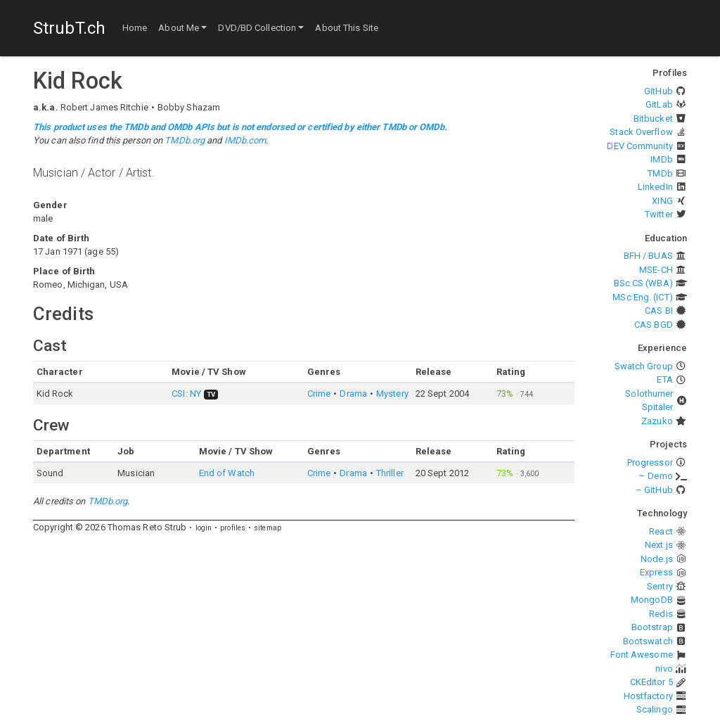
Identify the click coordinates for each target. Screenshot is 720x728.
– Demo (656, 476)
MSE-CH (656, 270)
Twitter (659, 214)
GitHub (658, 91)
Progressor (650, 462)
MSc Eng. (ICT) (642, 297)
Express (656, 572)
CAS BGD (654, 325)
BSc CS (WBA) (643, 283)
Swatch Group (644, 366)
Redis (661, 614)
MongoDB (652, 600)
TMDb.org (185, 140)
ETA (664, 379)
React (661, 531)
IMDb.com (245, 140)
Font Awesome (642, 654)
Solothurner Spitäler (649, 401)
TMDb (660, 173)
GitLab (659, 104)
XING (662, 201)
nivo (664, 669)
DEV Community (639, 146)
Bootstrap (652, 627)
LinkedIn (655, 187)
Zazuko (657, 421)
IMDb (661, 159)
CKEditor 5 (651, 682)
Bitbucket (653, 119)
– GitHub (654, 490)
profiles (233, 528)
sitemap (268, 528)
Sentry (660, 586)
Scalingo (655, 709)
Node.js (657, 559)
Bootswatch (648, 641)
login (204, 528)
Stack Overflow (641, 132)
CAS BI (659, 311)
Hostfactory (648, 696)
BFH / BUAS (648, 256)
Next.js (659, 545)
